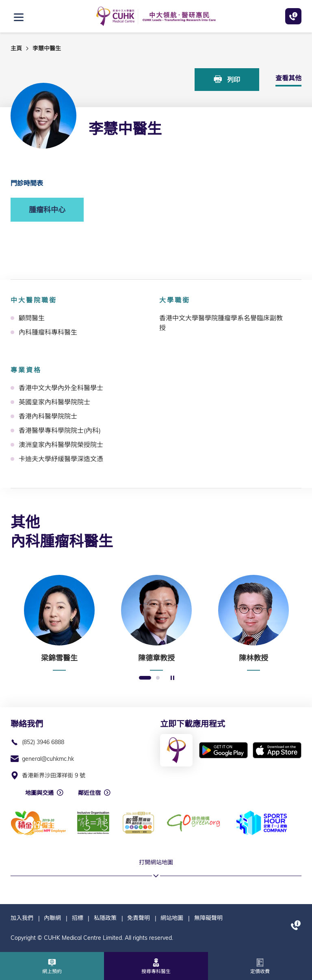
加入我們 (22, 918)
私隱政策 (105, 918)
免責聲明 (139, 918)
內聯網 (52, 918)
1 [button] (145, 678)
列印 (227, 79)
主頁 (16, 48)
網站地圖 (172, 918)
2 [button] (158, 678)
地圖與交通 (39, 793)
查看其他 (288, 78)
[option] (59, 623)
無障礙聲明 (208, 918)
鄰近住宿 (89, 793)
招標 (78, 918)
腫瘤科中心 (47, 210)
